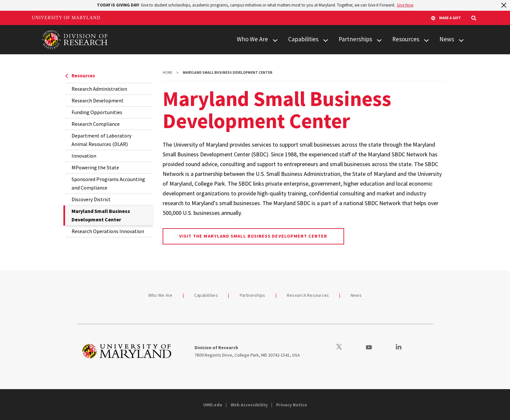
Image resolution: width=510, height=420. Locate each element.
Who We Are (252, 39)
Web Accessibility (249, 405)
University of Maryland (66, 18)
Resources (406, 39)
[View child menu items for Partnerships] (379, 39)
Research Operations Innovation (108, 231)
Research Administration (99, 89)
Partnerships (355, 39)
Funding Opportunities (97, 112)
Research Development (98, 100)
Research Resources (308, 295)
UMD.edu (213, 405)
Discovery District (91, 199)
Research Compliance (96, 124)
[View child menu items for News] (461, 39)
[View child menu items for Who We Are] (275, 39)
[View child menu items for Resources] (426, 39)
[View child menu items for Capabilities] (326, 39)
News (447, 39)
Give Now (405, 5)
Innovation (84, 156)
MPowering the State (95, 167)
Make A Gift (446, 18)
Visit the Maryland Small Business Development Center (253, 236)
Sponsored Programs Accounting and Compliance (108, 183)
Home (168, 72)
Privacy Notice (292, 405)
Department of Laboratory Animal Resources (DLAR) (101, 140)
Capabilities (303, 39)
